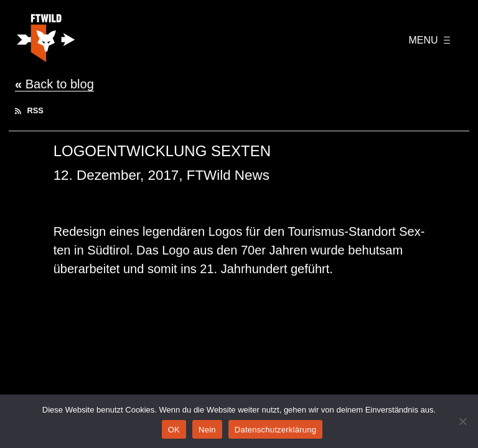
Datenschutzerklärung (275, 430)
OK (174, 430)
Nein (207, 430)
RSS (29, 110)
